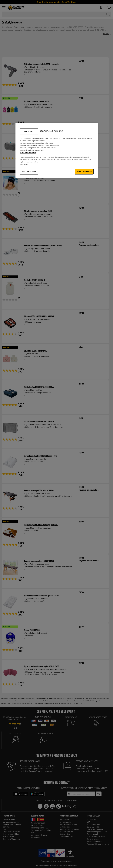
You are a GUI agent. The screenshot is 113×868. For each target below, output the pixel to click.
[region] (57, 151)
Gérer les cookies (29, 172)
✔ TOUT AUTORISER (84, 172)
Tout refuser (29, 131)
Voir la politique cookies (28, 152)
